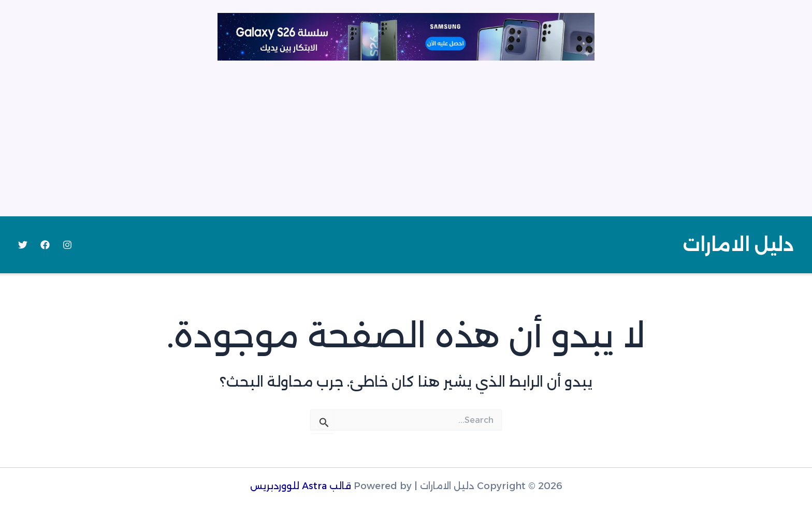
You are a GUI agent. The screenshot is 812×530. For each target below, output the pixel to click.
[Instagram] (67, 245)
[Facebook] (45, 245)
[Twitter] (23, 245)
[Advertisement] (406, 138)
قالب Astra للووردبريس (301, 485)
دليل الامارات (738, 245)
